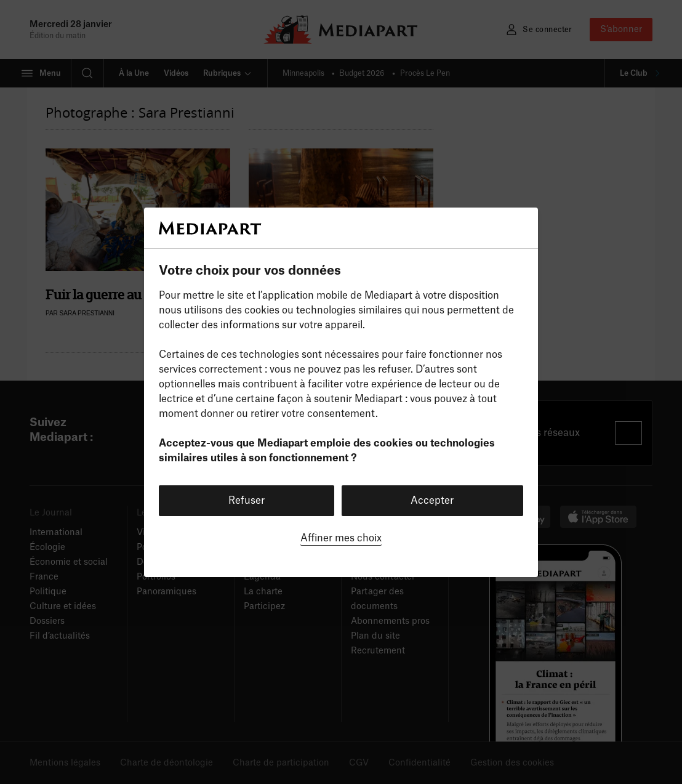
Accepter (432, 501)
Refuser (247, 501)
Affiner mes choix (341, 538)
